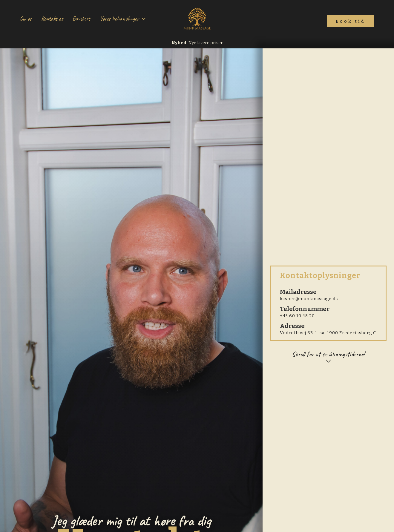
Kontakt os (52, 19)
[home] (197, 19)
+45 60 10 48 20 (297, 316)
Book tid (351, 21)
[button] (123, 19)
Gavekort (81, 19)
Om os (26, 19)
